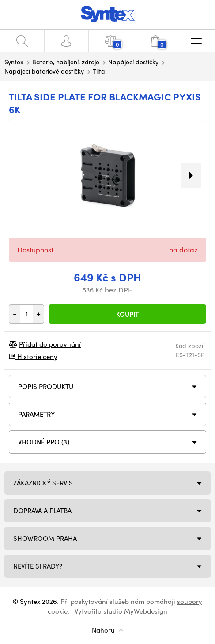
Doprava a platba (42, 511)
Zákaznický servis (43, 483)
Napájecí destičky (133, 62)
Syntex (14, 62)
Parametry (37, 414)
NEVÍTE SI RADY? (38, 566)
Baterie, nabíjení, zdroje (66, 62)
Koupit (127, 314)
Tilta (99, 71)
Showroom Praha (45, 538)
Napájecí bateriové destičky (44, 71)
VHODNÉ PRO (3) (44, 442)
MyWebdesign (146, 611)
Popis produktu (46, 386)
